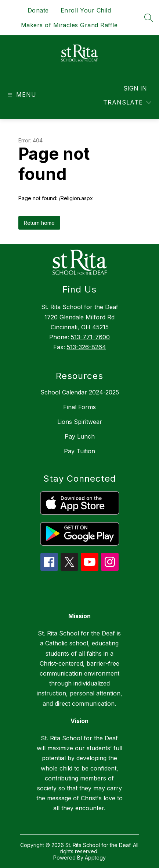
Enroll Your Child (86, 10)
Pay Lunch (80, 436)
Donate (38, 10)
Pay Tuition (79, 451)
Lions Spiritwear (80, 422)
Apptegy (95, 858)
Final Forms (79, 407)
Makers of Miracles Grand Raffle (69, 25)
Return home (39, 223)
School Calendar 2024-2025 (80, 392)
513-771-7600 (90, 337)
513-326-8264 (86, 347)
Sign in (135, 88)
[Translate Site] (127, 102)
